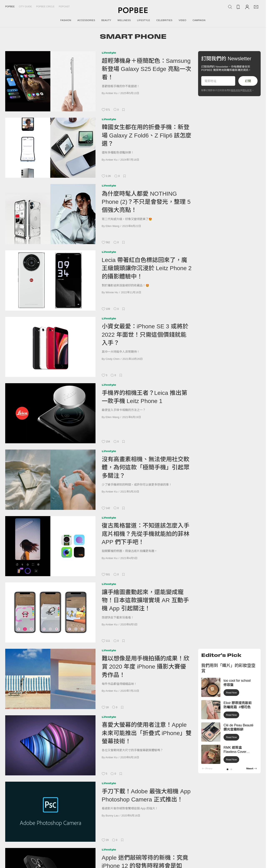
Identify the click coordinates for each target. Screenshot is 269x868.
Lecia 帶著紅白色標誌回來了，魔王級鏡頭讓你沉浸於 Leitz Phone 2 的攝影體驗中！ (147, 268)
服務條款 (236, 90)
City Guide (25, 6)
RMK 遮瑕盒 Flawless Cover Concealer (235, 752)
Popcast (64, 6)
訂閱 (248, 81)
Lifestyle (109, 53)
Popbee (10, 6)
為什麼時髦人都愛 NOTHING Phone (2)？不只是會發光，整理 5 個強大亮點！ (146, 202)
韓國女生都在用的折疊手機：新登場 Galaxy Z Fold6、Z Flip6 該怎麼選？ (147, 135)
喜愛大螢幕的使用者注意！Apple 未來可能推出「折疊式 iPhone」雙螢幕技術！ (147, 733)
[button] (228, 769)
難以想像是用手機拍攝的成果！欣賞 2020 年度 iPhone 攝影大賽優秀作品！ (146, 667)
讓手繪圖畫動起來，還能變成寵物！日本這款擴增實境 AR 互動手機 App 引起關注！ (145, 600)
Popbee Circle (45, 6)
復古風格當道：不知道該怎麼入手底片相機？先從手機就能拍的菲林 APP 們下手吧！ (146, 534)
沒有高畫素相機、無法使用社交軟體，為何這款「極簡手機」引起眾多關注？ (146, 467)
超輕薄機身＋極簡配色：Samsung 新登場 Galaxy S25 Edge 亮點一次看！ (146, 69)
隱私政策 (247, 90)
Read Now (231, 693)
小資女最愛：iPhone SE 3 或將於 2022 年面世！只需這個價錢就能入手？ (145, 335)
